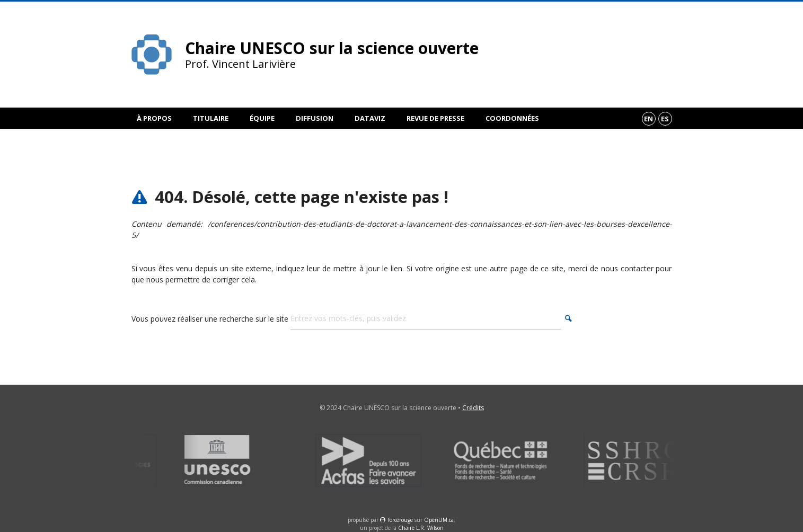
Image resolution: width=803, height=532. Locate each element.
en (648, 119)
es (665, 119)
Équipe (262, 118)
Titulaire (211, 118)
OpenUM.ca (439, 520)
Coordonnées (512, 118)
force (400, 520)
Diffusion (315, 118)
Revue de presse (435, 118)
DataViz (370, 118)
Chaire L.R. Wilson (421, 528)
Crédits (473, 408)
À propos (154, 118)
